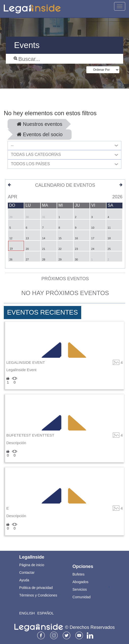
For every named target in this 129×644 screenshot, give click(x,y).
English (27, 613)
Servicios (80, 589)
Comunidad (82, 597)
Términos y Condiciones (38, 595)
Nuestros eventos (39, 124)
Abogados (81, 582)
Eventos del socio (40, 134)
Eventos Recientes (42, 312)
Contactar (27, 573)
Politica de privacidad (36, 588)
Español (45, 613)
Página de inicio (32, 565)
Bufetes (79, 574)
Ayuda (24, 580)
